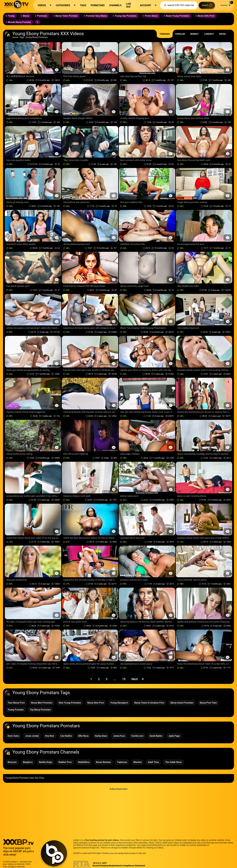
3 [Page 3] (106, 679)
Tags (22, 37)
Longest (209, 34)
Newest (195, 34)
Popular (180, 34)
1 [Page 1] (91, 679)
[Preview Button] (57, 70)
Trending (165, 34)
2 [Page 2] (99, 679)
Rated (223, 34)
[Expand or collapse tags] (37, 22)
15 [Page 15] (124, 679)
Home (15, 37)
